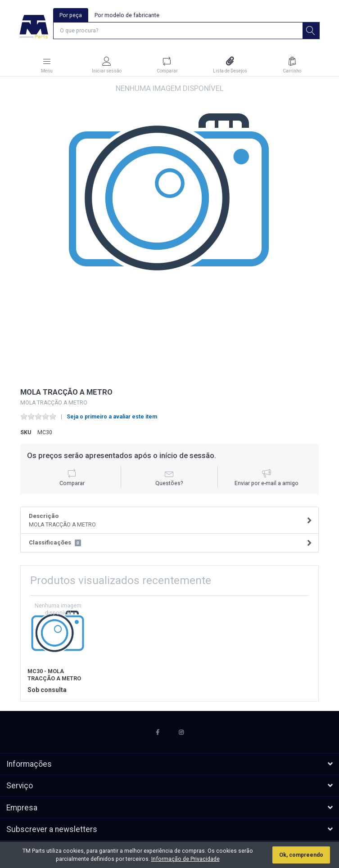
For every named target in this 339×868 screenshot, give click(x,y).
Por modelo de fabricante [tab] (127, 15)
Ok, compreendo (301, 855)
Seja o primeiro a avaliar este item (112, 417)
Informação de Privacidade (185, 859)
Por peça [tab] (71, 15)
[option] (169, 232)
